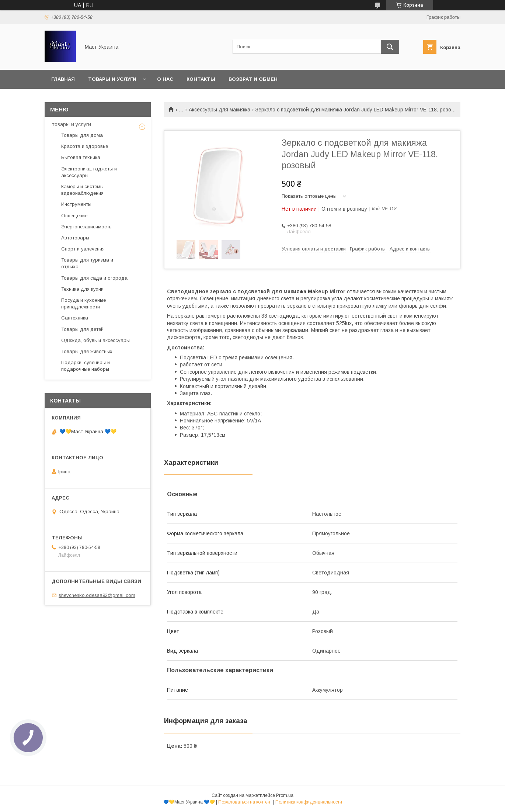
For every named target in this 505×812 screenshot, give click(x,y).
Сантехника (75, 318)
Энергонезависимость (86, 227)
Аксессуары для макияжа (220, 110)
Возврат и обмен (253, 79)
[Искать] (390, 47)
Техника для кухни (82, 289)
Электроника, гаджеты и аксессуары (89, 172)
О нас (165, 79)
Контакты (201, 79)
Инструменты (76, 204)
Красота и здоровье (85, 146)
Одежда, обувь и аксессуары (95, 340)
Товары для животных (87, 351)
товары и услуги (72, 124)
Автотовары (75, 238)
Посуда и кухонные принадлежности (83, 303)
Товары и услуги (112, 79)
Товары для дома (82, 135)
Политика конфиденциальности (309, 802)
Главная (63, 79)
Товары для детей (82, 329)
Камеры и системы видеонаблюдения (82, 190)
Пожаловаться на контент (245, 802)
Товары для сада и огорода (94, 278)
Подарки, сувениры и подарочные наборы (86, 366)
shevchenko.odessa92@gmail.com (97, 595)
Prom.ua (285, 795)
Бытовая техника (81, 157)
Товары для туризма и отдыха (87, 263)
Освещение (74, 216)
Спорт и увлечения (83, 249)
